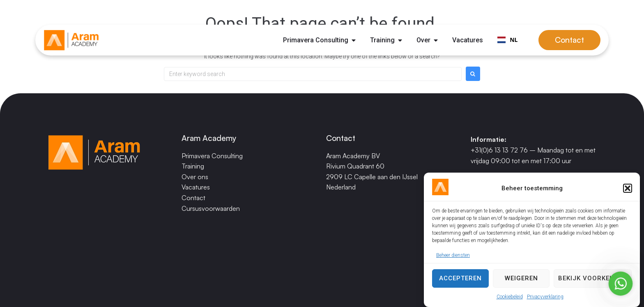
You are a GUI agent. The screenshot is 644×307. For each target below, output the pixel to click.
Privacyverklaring (545, 298)
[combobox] (507, 40)
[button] (628, 190)
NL (507, 40)
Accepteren (460, 280)
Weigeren (521, 280)
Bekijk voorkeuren (593, 280)
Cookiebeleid (510, 298)
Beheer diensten (453, 257)
